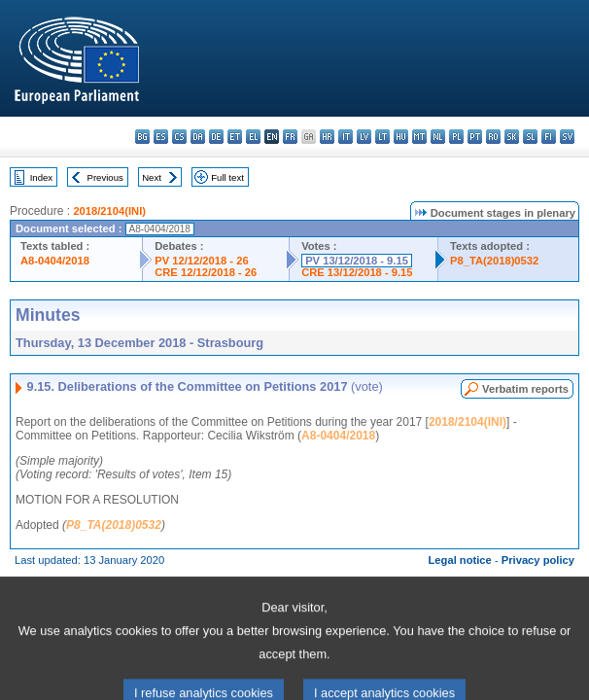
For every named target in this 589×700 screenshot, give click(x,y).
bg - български (142, 137)
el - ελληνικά (253, 137)
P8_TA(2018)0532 (494, 261)
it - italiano (346, 137)
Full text (227, 177)
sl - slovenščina (530, 137)
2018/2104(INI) (109, 211)
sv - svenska (567, 137)
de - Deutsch (216, 137)
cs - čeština (179, 137)
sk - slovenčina (512, 137)
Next (152, 177)
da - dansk (198, 137)
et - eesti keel (235, 137)
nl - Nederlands (438, 137)
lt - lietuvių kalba (382, 137)
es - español (161, 137)
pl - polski (456, 137)
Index (41, 177)
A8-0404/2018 (55, 261)
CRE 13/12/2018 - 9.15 (357, 272)
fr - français (290, 137)
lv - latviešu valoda (364, 137)
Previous (105, 177)
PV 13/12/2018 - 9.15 (357, 261)
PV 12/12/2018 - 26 (201, 261)
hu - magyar (401, 137)
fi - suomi (549, 137)
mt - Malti (419, 137)
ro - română (493, 137)
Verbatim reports (525, 389)
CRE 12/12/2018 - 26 (206, 272)
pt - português (475, 137)
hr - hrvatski (327, 137)
